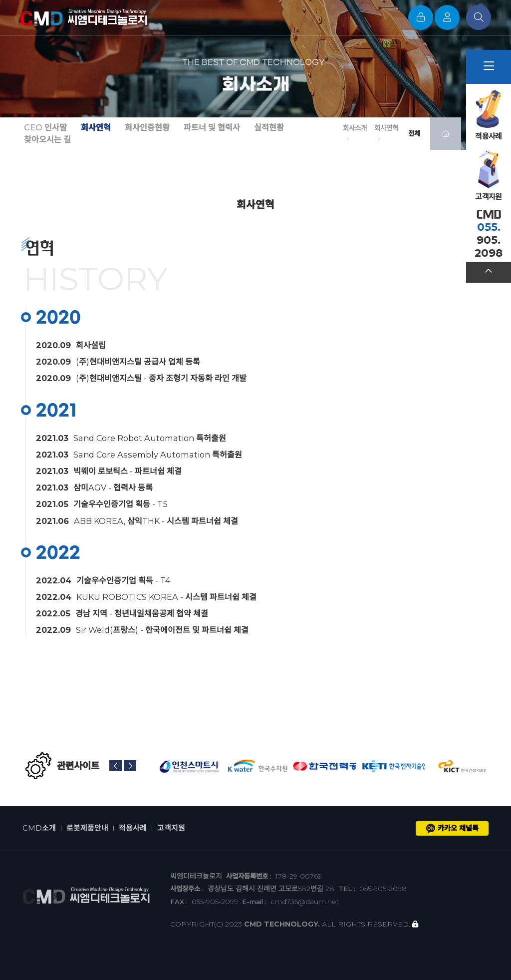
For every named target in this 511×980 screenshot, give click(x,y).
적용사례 (133, 828)
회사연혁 (96, 128)
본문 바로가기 (0, 0)
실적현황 (269, 128)
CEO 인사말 (45, 128)
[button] (116, 766)
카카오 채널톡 (452, 829)
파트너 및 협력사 (212, 128)
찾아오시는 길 (47, 140)
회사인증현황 (147, 128)
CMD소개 (39, 828)
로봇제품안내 (87, 828)
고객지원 (171, 828)
